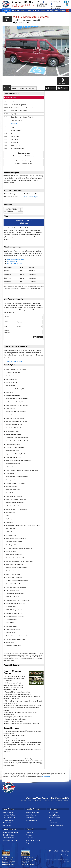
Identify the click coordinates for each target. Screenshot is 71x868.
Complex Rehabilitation (56, 825)
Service (43, 10)
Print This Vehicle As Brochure (11, 210)
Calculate (38, 337)
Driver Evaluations (9, 835)
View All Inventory (9, 812)
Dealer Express (61, 859)
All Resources (53, 812)
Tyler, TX (14, 123)
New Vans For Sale (9, 815)
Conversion (23, 88)
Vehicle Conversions (32, 812)
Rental (30, 10)
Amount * (7, 317)
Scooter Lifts (30, 818)
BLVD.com (67, 862)
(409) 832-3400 (56, 6)
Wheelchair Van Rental (10, 840)
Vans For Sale (6, 10)
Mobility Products (32, 815)
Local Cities (30, 838)
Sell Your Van (7, 825)
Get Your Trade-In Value (15, 264)
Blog (27, 843)
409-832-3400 (9, 864)
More (56, 10)
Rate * (6, 326)
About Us (49, 10)
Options (32, 88)
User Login (65, 855)
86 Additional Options (32, 197)
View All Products (32, 820)
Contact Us (41, 6)
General (7, 88)
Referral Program (54, 818)
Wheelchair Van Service (10, 832)
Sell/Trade (62, 10)
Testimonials (53, 823)
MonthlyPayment (7, 331)
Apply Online (7, 823)
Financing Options (9, 820)
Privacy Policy (54, 851)
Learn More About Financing (16, 259)
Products (23, 10)
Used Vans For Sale (9, 818)
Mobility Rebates (54, 815)
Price (14, 88)
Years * (7, 321)
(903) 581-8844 (42, 4)
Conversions (15, 10)
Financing (36, 10)
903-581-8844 (28, 864)
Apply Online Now (13, 261)
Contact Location (8, 857)
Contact (68, 10)
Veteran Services (8, 838)
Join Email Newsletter (33, 840)
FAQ (50, 820)
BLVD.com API (46, 777)
